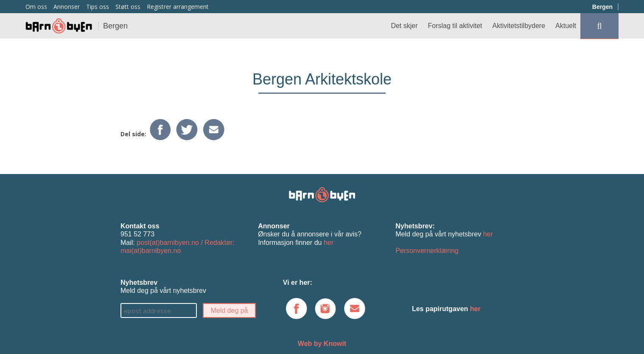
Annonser (67, 7)
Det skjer (404, 26)
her (329, 243)
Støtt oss (128, 7)
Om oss (36, 7)
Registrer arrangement (178, 7)
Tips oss (98, 7)
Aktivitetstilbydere (519, 26)
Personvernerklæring (427, 251)
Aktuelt (566, 26)
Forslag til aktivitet (455, 26)
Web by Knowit (322, 344)
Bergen (602, 7)
